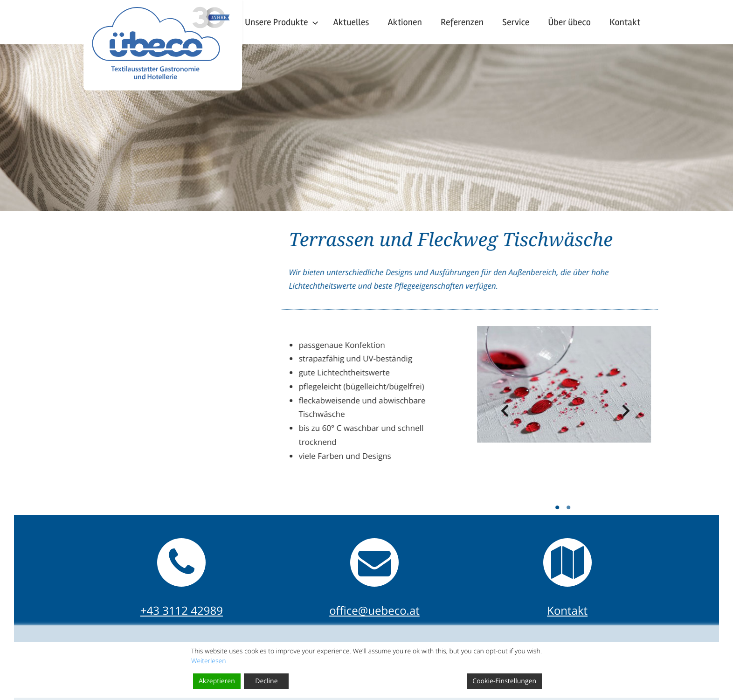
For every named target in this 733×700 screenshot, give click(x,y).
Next (683, 414)
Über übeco (569, 22)
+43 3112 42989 (182, 611)
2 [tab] (631, 508)
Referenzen (462, 22)
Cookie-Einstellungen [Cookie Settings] (504, 681)
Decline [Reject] (266, 681)
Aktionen (405, 22)
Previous (561, 414)
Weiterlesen (209, 661)
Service (516, 22)
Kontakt (625, 22)
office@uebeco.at (374, 611)
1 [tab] (620, 508)
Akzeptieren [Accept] (217, 681)
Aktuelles (351, 22)
